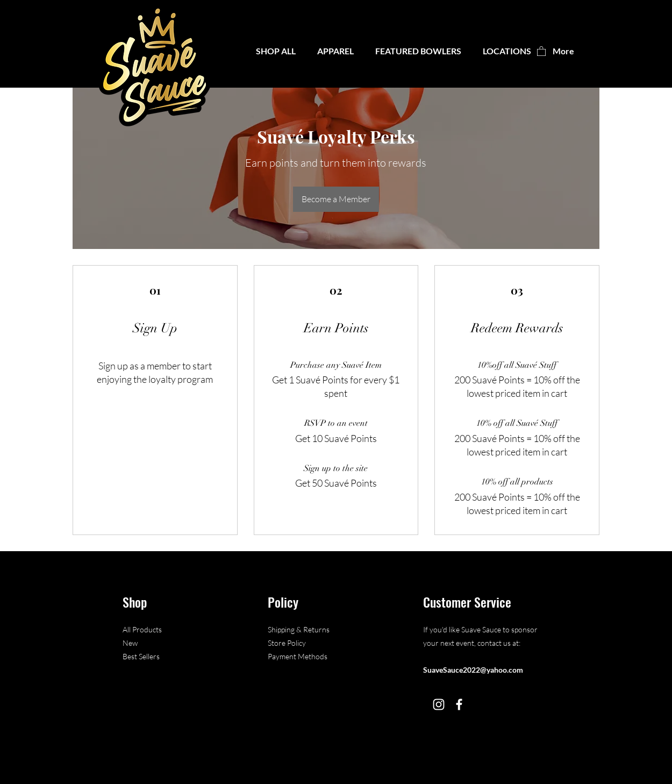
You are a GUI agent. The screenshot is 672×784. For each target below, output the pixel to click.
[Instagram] (439, 704)
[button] (418, 51)
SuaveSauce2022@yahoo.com (473, 670)
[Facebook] (459, 704)
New (130, 643)
